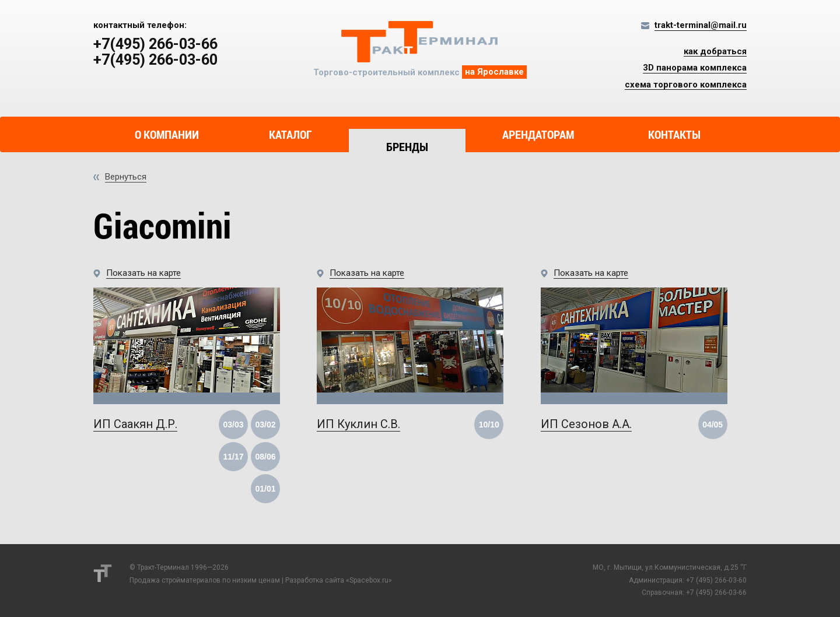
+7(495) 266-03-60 (155, 60)
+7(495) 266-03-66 (155, 44)
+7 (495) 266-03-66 (716, 593)
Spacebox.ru (369, 580)
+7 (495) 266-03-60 (716, 580)
